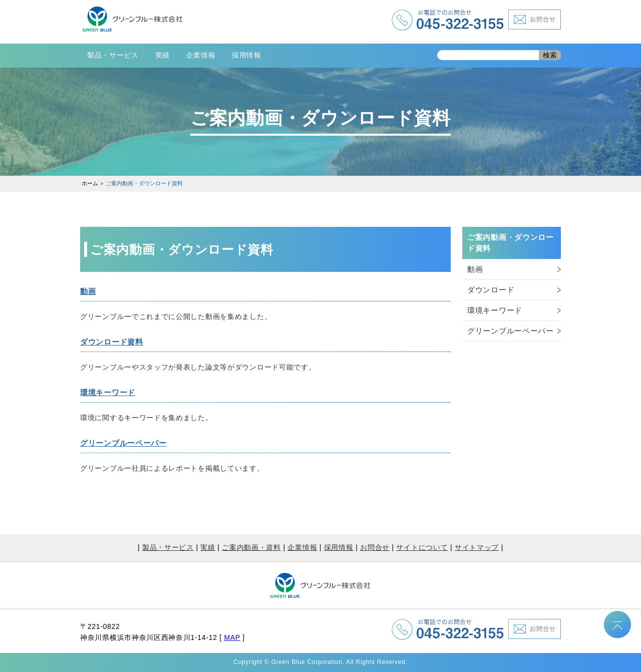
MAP (232, 637)
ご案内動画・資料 (251, 547)
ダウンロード (491, 290)
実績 (163, 55)
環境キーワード (108, 392)
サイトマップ (477, 547)
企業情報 (201, 55)
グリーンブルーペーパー (123, 443)
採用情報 (247, 55)
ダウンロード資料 (112, 342)
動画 (88, 291)
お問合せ (375, 547)
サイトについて (422, 547)
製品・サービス (113, 55)
